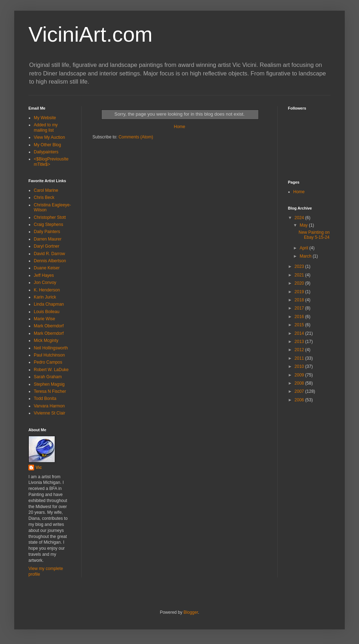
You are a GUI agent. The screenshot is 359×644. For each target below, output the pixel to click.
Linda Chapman (49, 304)
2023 (300, 266)
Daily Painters (47, 232)
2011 (300, 358)
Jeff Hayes (44, 275)
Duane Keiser (47, 268)
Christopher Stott (50, 217)
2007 (300, 391)
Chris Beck (44, 197)
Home (179, 127)
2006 (300, 400)
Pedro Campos (48, 362)
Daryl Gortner (47, 246)
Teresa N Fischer (50, 391)
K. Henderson (47, 290)
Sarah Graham (48, 377)
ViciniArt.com (90, 34)
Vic (39, 468)
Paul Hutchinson (49, 355)
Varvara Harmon (49, 406)
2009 (300, 375)
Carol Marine (46, 190)
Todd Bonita (45, 398)
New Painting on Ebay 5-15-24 (314, 235)
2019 (300, 292)
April (304, 248)
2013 (300, 342)
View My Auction (49, 137)
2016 (300, 317)
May (304, 225)
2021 (300, 275)
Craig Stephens (49, 225)
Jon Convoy (45, 283)
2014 (300, 333)
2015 (300, 325)
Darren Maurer (48, 239)
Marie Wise (44, 319)
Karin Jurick (45, 297)
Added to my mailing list (46, 127)
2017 (300, 308)
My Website (45, 118)
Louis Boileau (47, 312)
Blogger (191, 612)
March (306, 256)
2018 (300, 300)
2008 (300, 383)
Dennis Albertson (50, 261)
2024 (300, 218)
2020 (300, 283)
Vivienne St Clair (50, 413)
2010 (300, 366)
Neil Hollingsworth (51, 348)
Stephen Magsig (49, 384)
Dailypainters (46, 152)
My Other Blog (47, 145)
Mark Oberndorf (49, 326)
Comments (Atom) (136, 137)
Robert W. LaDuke (51, 370)
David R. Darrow (49, 254)
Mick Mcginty (46, 341)
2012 (300, 350)
